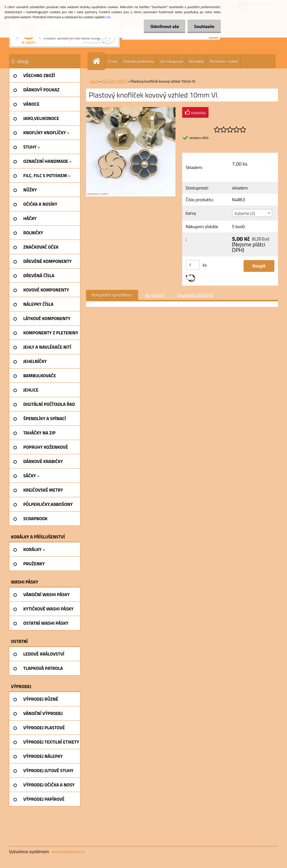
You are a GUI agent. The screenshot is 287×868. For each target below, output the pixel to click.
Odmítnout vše (163, 26)
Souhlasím (204, 26)
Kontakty (196, 61)
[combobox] (252, 213)
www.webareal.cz (68, 851)
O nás (113, 61)
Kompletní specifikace (112, 295)
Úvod (94, 81)
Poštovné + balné (224, 61)
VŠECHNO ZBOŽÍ (114, 81)
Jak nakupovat (172, 61)
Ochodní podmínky (139, 61)
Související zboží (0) (195, 295)
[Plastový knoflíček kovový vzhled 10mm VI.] (131, 109)
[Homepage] (99, 61)
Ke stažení (155, 295)
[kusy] (193, 265)
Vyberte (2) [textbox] (245, 213)
